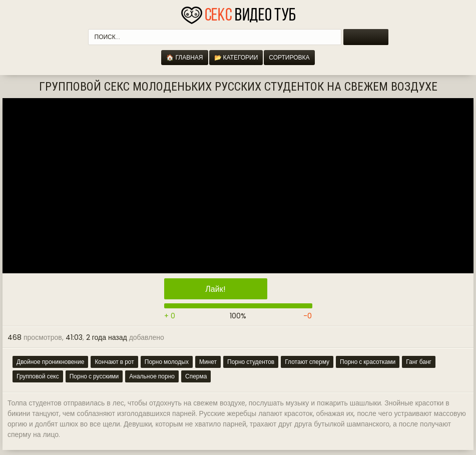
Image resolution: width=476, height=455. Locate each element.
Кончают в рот (114, 362)
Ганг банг (419, 362)
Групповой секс (38, 376)
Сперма (196, 376)
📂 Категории (236, 57)
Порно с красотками (368, 362)
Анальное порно (152, 376)
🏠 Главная (184, 57)
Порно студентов (251, 362)
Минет (208, 362)
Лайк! (215, 289)
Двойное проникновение (50, 362)
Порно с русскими (94, 376)
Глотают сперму (307, 362)
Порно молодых (167, 362)
